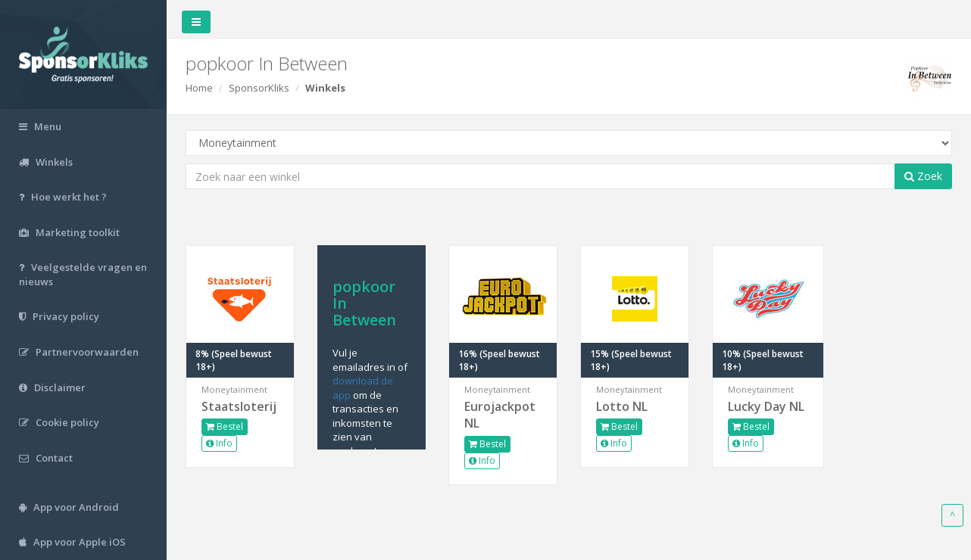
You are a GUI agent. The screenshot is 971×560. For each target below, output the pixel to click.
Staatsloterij (239, 406)
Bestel (225, 426)
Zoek (923, 176)
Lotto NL (622, 406)
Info (219, 443)
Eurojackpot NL (500, 415)
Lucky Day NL (766, 406)
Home (199, 88)
